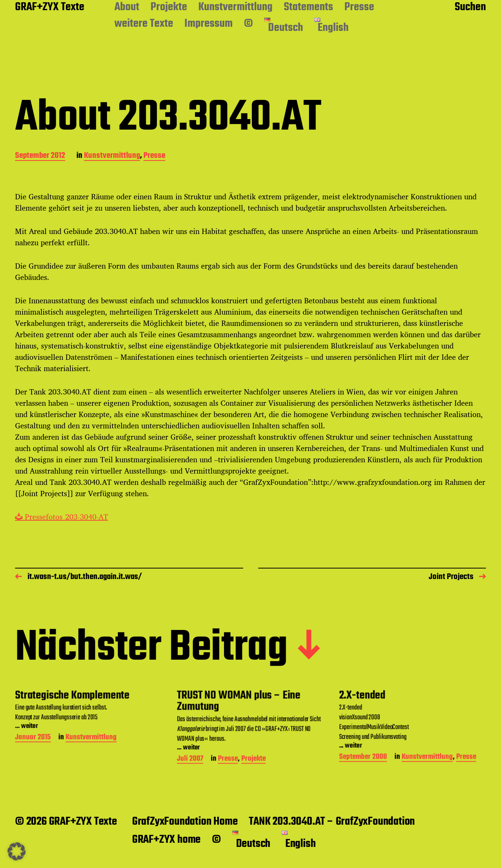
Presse (359, 8)
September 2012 (40, 156)
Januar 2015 (33, 786)
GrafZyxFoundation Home (185, 822)
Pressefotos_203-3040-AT (62, 517)
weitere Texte (144, 24)
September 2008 (363, 806)
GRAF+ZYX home (166, 840)
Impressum (209, 24)
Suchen (470, 8)
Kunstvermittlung (235, 8)
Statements (308, 8)
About (127, 8)
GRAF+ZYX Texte (50, 8)
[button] (17, 851)
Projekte (169, 8)
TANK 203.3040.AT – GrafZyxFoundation (332, 822)
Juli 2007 (190, 808)
